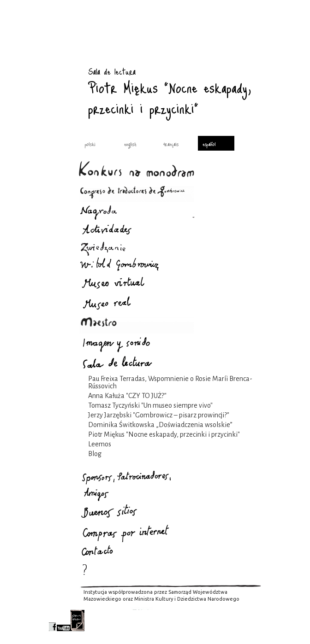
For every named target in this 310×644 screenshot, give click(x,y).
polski (90, 144)
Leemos (100, 444)
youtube (64, 621)
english (130, 144)
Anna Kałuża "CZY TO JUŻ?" (127, 396)
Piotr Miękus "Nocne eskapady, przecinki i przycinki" (164, 434)
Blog (95, 454)
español (209, 144)
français (171, 144)
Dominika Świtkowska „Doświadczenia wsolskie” (160, 425)
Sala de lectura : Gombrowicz (63, 62)
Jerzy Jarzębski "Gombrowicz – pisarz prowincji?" (159, 415)
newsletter (77, 621)
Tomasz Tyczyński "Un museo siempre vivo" (150, 405)
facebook (52, 621)
